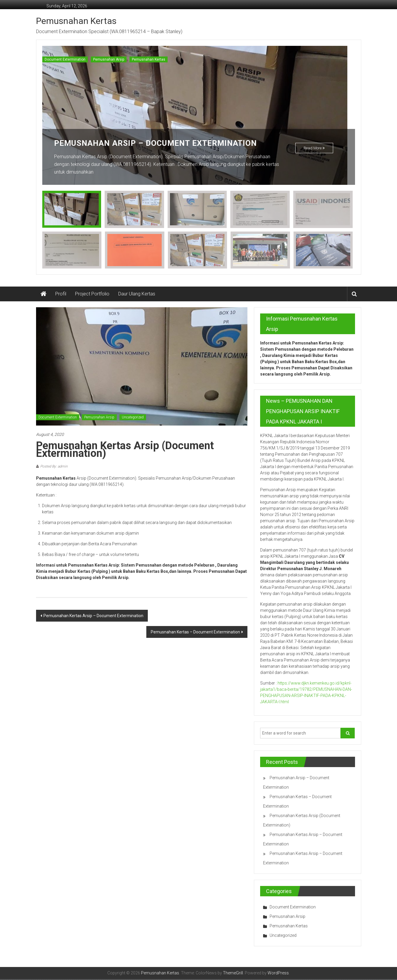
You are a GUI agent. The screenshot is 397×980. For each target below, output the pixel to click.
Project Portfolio (92, 295)
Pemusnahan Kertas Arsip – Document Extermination (93, 617)
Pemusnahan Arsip (109, 59)
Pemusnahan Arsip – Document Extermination (163, 143)
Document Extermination (65, 59)
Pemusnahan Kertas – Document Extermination (195, 633)
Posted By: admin (54, 467)
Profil (61, 295)
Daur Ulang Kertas (137, 295)
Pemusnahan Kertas (76, 21)
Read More (314, 149)
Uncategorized (133, 418)
